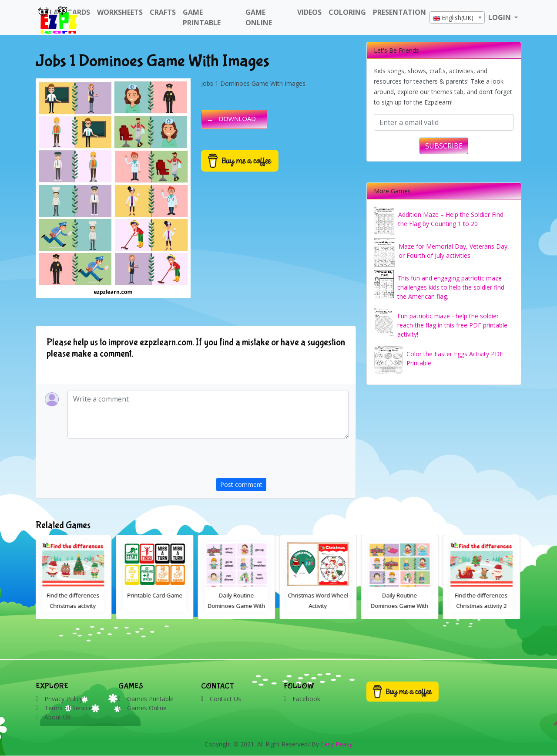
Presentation (399, 12)
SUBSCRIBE (444, 146)
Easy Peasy (337, 744)
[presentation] (282, 461)
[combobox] (457, 17)
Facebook (306, 699)
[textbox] (457, 18)
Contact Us (225, 699)
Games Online (147, 708)
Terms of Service (68, 708)
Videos (309, 12)
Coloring (347, 12)
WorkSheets (120, 12)
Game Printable (202, 17)
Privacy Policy (64, 699)
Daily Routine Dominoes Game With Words (238, 606)
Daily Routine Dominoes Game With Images (401, 606)
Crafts (163, 12)
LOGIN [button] (500, 17)
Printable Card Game (156, 595)
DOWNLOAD (237, 119)
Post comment (241, 484)
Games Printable (150, 699)
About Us (57, 717)
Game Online (259, 17)
